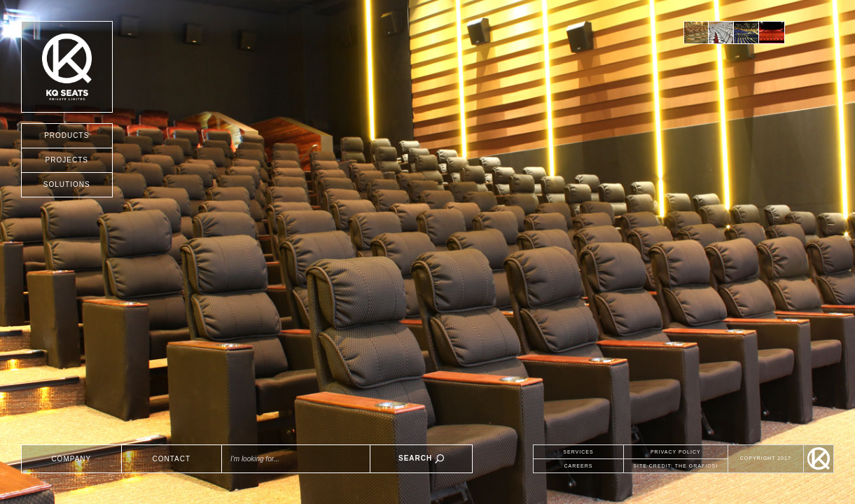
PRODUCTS (67, 135)
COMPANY (71, 459)
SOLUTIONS (67, 184)
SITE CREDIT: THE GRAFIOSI (675, 466)
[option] (696, 33)
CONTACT (172, 459)
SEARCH (421, 459)
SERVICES (578, 452)
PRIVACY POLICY (676, 452)
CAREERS (579, 466)
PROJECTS (67, 160)
